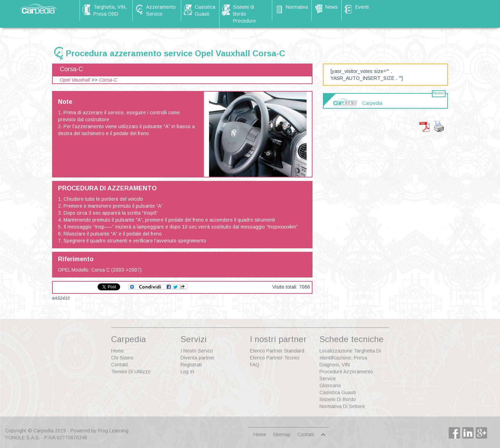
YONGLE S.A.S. (23, 438)
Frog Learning (113, 431)
